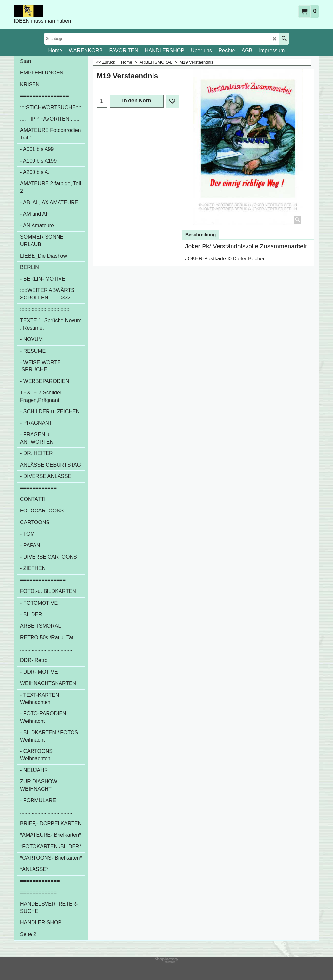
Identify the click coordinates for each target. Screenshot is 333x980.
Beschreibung (200, 235)
